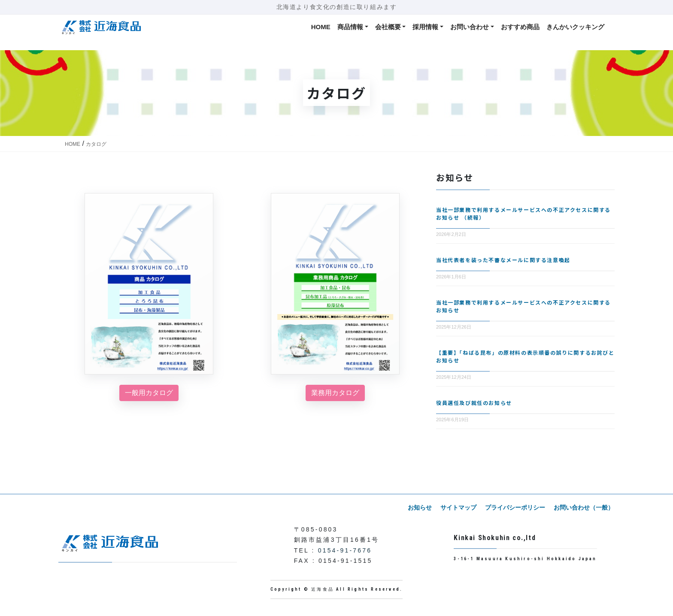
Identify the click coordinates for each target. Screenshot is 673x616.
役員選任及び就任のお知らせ (474, 403)
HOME (321, 27)
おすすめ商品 (520, 27)
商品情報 (350, 27)
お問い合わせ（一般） (585, 507)
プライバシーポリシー (518, 507)
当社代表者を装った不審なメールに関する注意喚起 (503, 260)
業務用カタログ (335, 393)
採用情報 (425, 27)
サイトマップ (463, 507)
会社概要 (388, 27)
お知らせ (426, 507)
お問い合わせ (470, 27)
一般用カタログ (149, 393)
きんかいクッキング (575, 27)
